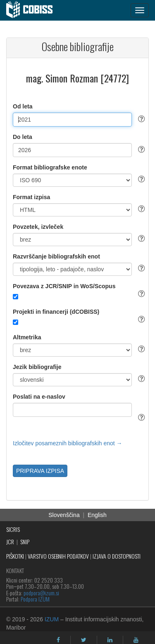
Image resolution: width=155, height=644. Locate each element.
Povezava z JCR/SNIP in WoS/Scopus (64, 286)
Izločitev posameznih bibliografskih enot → (68, 443)
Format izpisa (31, 197)
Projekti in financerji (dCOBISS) (56, 312)
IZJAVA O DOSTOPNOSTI (117, 556)
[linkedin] (110, 640)
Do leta (23, 137)
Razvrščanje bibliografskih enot (56, 256)
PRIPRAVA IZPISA (40, 471)
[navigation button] (140, 10)
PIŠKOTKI (15, 556)
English (97, 515)
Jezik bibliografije (37, 367)
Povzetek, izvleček (38, 227)
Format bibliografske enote (50, 167)
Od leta (23, 106)
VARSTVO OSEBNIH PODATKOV (58, 556)
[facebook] (58, 640)
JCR (10, 542)
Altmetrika (27, 337)
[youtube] (136, 640)
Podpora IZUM (35, 599)
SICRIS (13, 529)
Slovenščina (64, 515)
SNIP (25, 542)
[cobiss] (34, 10)
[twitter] (84, 640)
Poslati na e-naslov (39, 397)
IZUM (52, 619)
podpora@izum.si (41, 593)
